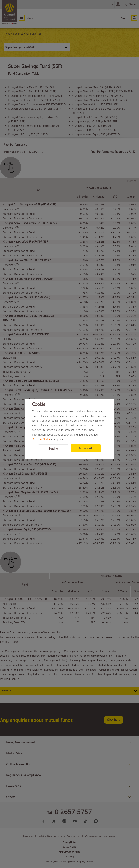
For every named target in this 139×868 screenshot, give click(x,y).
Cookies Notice (42, 439)
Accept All (86, 448)
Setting (53, 449)
